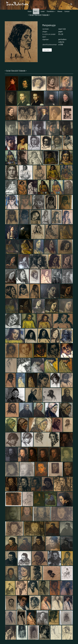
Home (30, 11)
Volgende (22, 71)
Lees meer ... (47, 50)
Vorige (8, 71)
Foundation (51, 11)
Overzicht (15, 71)
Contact (67, 11)
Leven (43, 11)
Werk (36, 11)
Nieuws (60, 11)
